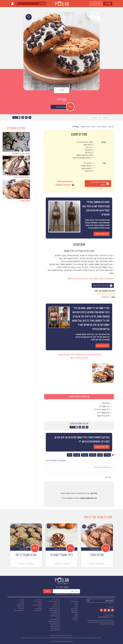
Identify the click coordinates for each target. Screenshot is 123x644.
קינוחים (40, 607)
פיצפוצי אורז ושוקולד (55, 627)
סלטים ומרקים (75, 609)
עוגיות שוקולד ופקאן (55, 619)
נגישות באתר (21, 603)
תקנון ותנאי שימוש (60, 636)
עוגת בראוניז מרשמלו (55, 630)
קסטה (100, 455)
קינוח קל (85, 455)
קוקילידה (107, 455)
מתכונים (40, 603)
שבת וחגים (75, 619)
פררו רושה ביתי (56, 605)
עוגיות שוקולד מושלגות (55, 616)
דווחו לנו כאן (24, 638)
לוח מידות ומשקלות (65, 185)
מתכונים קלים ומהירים (37, 605)
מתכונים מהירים (74, 601)
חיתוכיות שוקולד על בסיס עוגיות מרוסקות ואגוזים (54, 622)
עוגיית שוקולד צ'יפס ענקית (54, 601)
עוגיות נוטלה (57, 603)
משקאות (76, 603)
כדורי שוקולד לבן (56, 607)
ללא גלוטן (76, 618)
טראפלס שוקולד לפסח (55, 610)
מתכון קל (93, 455)
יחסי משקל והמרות (38, 601)
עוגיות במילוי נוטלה (55, 614)
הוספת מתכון (96, 3)
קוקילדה (77, 455)
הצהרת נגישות (69, 636)
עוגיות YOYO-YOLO (55, 625)
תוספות (76, 607)
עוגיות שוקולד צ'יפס (55, 612)
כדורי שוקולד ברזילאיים (55, 609)
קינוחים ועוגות (74, 610)
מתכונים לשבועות (38, 610)
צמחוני (76, 614)
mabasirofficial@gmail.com (105, 617)
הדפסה (17, 117)
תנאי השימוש (21, 607)
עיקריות (76, 605)
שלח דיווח (108, 477)
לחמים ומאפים (74, 612)
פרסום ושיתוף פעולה (19, 610)
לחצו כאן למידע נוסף (98, 189)
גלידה (70, 455)
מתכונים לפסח (38, 609)
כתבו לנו (22, 601)
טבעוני (76, 616)
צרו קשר (52, 636)
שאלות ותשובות (20, 605)
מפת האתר (21, 609)
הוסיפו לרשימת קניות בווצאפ (100, 184)
